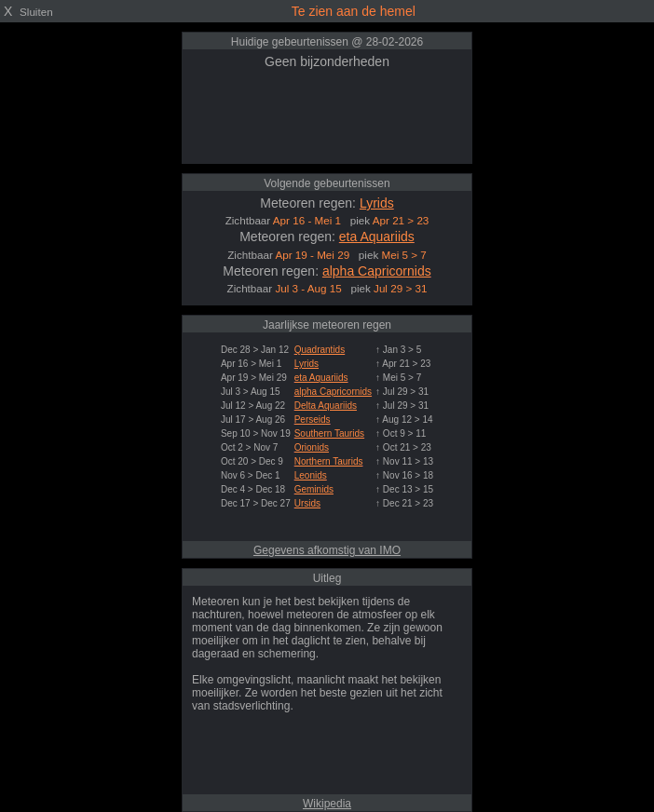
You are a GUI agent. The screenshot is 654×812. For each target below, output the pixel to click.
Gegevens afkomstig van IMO (327, 550)
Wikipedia (327, 804)
